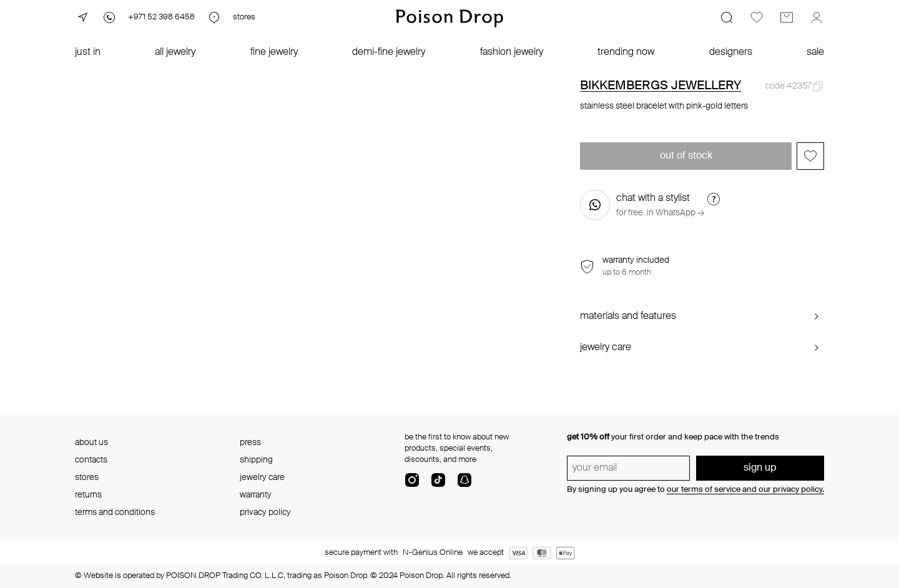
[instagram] (412, 485)
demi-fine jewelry (389, 52)
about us (91, 443)
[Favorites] (757, 17)
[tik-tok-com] (438, 485)
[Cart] (787, 17)
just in (88, 52)
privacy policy (265, 512)
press (250, 443)
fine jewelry (274, 52)
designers (731, 52)
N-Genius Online (433, 553)
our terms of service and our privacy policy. (745, 490)
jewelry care (262, 478)
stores (87, 478)
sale (815, 52)
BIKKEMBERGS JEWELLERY (661, 86)
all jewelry (175, 52)
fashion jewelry (512, 52)
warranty (256, 495)
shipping (256, 460)
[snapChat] (464, 485)
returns (88, 495)
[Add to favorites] (810, 156)
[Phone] (148, 17)
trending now (626, 52)
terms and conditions (115, 512)
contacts (91, 460)
